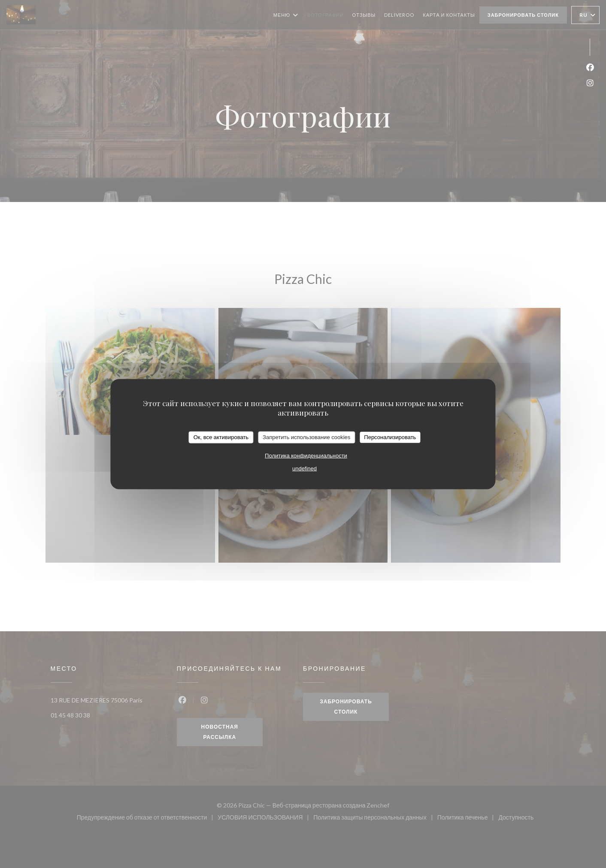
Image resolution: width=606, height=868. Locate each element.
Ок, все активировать (221, 437)
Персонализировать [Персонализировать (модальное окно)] (390, 437)
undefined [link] (305, 468)
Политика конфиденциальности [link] (306, 455)
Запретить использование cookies (306, 437)
